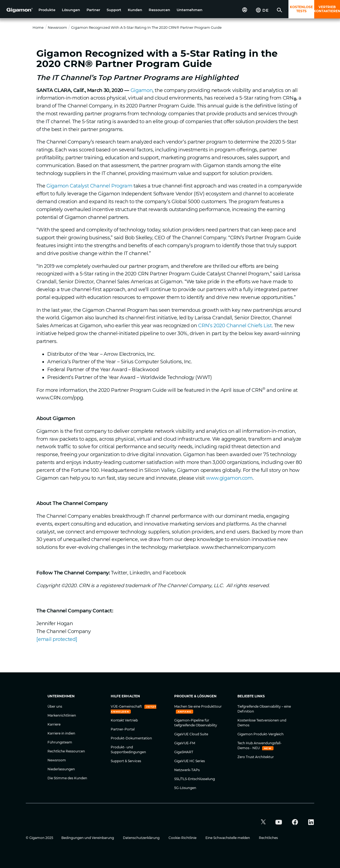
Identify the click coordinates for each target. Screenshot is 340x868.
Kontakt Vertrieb (124, 720)
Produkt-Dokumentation (131, 738)
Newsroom (57, 27)
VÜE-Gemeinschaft (127, 706)
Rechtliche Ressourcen (66, 751)
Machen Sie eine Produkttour (198, 706)
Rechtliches (268, 838)
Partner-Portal (123, 729)
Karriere (54, 724)
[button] (47, 10)
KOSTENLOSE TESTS (301, 9)
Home (38, 27)
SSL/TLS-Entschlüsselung (195, 779)
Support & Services (126, 761)
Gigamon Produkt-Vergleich (260, 734)
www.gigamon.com (229, 478)
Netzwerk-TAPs (187, 770)
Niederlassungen (61, 769)
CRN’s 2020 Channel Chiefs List (235, 326)
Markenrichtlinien (62, 715)
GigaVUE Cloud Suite (191, 734)
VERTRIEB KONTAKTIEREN (327, 9)
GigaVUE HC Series (190, 761)
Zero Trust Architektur (256, 757)
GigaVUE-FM (185, 743)
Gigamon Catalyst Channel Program (89, 186)
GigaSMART (184, 752)
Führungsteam (60, 742)
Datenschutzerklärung (142, 838)
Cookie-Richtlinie (183, 838)
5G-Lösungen (185, 788)
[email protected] (57, 639)
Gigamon (142, 90)
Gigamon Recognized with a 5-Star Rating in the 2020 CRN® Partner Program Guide (146, 27)
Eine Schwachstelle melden (228, 838)
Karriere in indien (61, 733)
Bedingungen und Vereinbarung (88, 838)
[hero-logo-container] (17, 10)
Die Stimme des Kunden (67, 778)
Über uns (55, 706)
